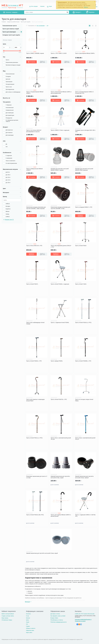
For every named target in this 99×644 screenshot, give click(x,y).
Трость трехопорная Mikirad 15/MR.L (85, 53)
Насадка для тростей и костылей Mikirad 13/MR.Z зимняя (60, 169)
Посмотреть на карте (80, 621)
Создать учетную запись (8, 616)
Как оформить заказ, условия (58, 616)
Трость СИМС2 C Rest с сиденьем (60, 130)
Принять (86, 7)
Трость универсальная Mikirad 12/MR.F (34, 169)
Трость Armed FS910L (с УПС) (83, 323)
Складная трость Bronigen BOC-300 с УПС (85, 131)
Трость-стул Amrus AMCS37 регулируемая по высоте (34, 131)
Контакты (28, 614)
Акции (50, 6)
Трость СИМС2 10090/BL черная (35, 53)
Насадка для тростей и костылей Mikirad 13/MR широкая (84, 169)
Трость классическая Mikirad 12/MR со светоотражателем (61, 92)
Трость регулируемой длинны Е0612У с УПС (61, 246)
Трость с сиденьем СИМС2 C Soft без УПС (85, 515)
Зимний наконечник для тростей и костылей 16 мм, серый (42, 553)
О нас (28, 616)
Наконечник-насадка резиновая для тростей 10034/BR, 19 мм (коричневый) (60, 208)
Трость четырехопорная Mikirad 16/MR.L (35, 92)
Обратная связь (30, 630)
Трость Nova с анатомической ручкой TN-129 (61, 439)
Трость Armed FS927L (32, 284)
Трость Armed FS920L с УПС (34, 361)
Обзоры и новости (31, 628)
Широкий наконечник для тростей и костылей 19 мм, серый (60, 477)
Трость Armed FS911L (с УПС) (34, 438)
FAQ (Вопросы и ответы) (57, 620)
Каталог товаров (12, 12)
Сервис (28, 626)
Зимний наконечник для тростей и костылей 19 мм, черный (84, 477)
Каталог (28, 618)
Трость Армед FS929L (57, 361)
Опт (27, 624)
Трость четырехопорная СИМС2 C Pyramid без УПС (84, 92)
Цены (27, 620)
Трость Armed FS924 (81, 246)
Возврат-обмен (54, 618)
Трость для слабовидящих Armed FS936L (35, 323)
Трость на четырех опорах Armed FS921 (84, 400)
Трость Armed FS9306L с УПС (83, 361)
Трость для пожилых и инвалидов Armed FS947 (35, 400)
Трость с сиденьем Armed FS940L (60, 323)
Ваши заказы (5, 618)
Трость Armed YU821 (81, 284)
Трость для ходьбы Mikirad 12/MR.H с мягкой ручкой (61, 515)
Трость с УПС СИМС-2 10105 (59, 53)
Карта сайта (29, 633)
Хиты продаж (34, 6)
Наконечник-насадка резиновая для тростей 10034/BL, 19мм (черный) (36, 208)
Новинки (42, 6)
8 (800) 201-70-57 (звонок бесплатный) (85, 614)
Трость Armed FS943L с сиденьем (60, 284)
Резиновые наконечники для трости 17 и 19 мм (37, 477)
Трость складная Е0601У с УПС (84, 207)
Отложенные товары (7, 620)
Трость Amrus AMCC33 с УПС (34, 246)
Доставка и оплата (55, 614)
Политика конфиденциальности (58, 622)
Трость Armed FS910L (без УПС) (35, 515)
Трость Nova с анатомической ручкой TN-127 (85, 439)
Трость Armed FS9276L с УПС (59, 399)
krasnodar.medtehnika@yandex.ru (83, 619)
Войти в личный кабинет (8, 614)
